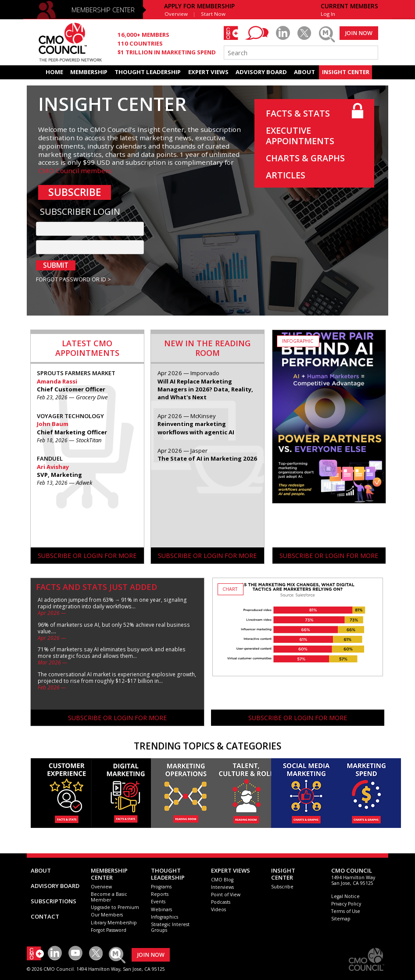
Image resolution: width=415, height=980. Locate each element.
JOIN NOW (359, 33)
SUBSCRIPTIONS (54, 901)
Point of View (226, 895)
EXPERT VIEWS (208, 72)
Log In (328, 14)
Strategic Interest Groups (170, 927)
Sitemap (341, 919)
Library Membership (114, 923)
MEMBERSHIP (89, 72)
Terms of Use (346, 911)
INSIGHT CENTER (346, 72)
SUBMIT (56, 265)
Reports (160, 894)
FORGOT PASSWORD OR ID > (73, 280)
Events (158, 902)
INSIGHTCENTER (283, 874)
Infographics (165, 917)
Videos (218, 909)
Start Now (213, 14)
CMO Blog (222, 880)
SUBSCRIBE (75, 192)
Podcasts (221, 902)
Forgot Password (109, 930)
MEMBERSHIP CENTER (103, 10)
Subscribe (282, 887)
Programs (161, 887)
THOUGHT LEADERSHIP (148, 72)
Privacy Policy (346, 904)
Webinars (161, 909)
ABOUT (304, 72)
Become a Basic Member (109, 897)
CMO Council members (75, 170)
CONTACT (45, 916)
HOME (54, 72)
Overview (176, 14)
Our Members (107, 915)
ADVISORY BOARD (261, 72)
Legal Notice (345, 896)
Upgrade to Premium (115, 907)
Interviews (222, 887)
